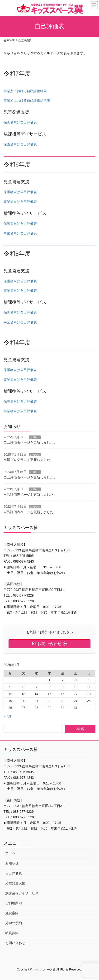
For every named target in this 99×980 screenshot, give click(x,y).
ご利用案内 (14, 903)
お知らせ (35, 437)
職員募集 (12, 933)
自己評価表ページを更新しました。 (30, 442)
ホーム (10, 853)
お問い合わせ (15, 943)
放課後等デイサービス (22, 893)
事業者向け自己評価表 (20, 202)
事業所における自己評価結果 (25, 91)
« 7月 (7, 716)
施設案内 (12, 913)
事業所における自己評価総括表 (27, 100)
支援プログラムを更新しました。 (28, 460)
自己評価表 (14, 873)
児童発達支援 (15, 883)
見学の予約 (14, 923)
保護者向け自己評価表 (20, 122)
